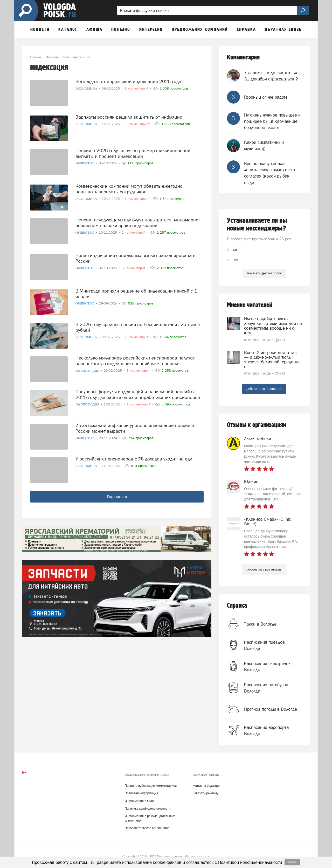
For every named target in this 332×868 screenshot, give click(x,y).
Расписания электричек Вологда (267, 667)
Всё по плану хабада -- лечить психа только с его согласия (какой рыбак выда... (269, 173)
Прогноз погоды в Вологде (271, 709)
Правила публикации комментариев (151, 786)
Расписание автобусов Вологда (266, 688)
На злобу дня (88, 371)
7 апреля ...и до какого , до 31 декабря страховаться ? (271, 76)
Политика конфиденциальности (147, 809)
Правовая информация (141, 793)
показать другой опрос (264, 273)
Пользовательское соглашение (147, 828)
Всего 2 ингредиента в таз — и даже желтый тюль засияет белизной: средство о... (272, 360)
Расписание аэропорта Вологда (266, 730)
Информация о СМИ (139, 801)
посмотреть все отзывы (264, 569)
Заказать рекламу (205, 793)
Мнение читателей (250, 305)
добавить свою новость (264, 389)
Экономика (87, 88)
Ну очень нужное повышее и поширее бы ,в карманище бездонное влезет (272, 121)
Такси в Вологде (260, 624)
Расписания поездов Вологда (264, 645)
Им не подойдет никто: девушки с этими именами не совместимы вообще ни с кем (273, 326)
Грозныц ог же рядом (265, 97)
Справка (237, 606)
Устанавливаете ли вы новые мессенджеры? (257, 225)
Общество (85, 163)
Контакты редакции (206, 786)
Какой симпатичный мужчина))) (264, 145)
